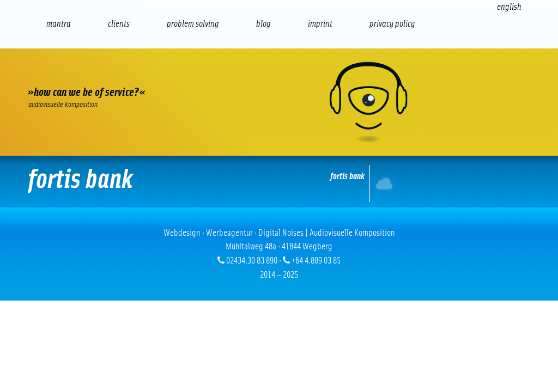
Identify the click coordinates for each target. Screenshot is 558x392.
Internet (385, 183)
